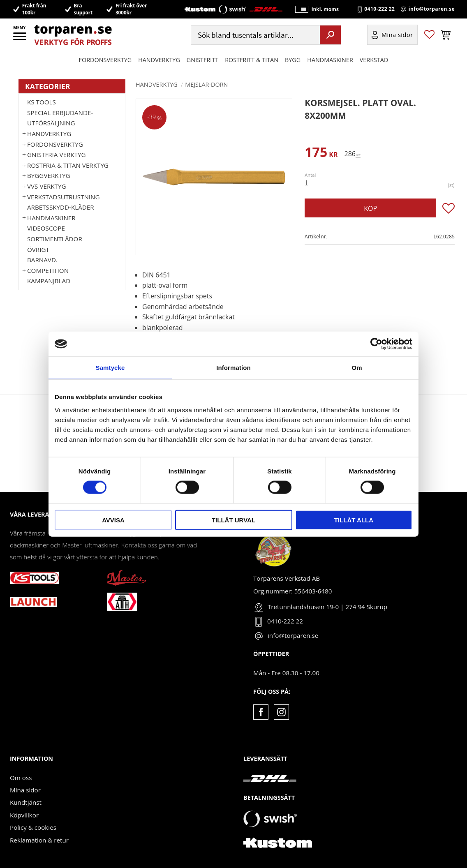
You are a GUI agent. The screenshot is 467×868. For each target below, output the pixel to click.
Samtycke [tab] (110, 368)
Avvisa (113, 520)
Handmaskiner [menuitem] (330, 60)
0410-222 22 (379, 9)
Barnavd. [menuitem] (42, 260)
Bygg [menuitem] (293, 60)
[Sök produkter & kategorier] (255, 35)
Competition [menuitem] (48, 270)
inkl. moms (325, 9)
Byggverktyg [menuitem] (49, 175)
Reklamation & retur (39, 840)
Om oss (21, 778)
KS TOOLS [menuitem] (42, 102)
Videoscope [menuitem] (46, 228)
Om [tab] (357, 368)
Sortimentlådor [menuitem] (55, 239)
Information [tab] (233, 368)
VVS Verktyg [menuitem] (46, 186)
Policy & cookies (33, 827)
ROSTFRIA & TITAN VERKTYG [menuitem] (68, 165)
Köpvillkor (24, 815)
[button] (20, 39)
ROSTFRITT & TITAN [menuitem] (252, 60)
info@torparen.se (432, 9)
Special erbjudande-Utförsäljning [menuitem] (60, 118)
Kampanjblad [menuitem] (49, 281)
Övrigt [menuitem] (38, 249)
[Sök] (330, 35)
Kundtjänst (26, 802)
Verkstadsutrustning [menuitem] (64, 197)
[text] (321, 154)
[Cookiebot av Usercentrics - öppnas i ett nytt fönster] (376, 344)
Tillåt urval (233, 520)
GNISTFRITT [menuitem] (202, 60)
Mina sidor (25, 790)
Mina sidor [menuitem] (397, 35)
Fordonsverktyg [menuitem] (105, 60)
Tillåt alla (354, 520)
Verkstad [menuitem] (374, 60)
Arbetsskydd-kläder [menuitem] (61, 207)
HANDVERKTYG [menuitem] (159, 60)
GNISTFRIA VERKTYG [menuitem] (56, 155)
